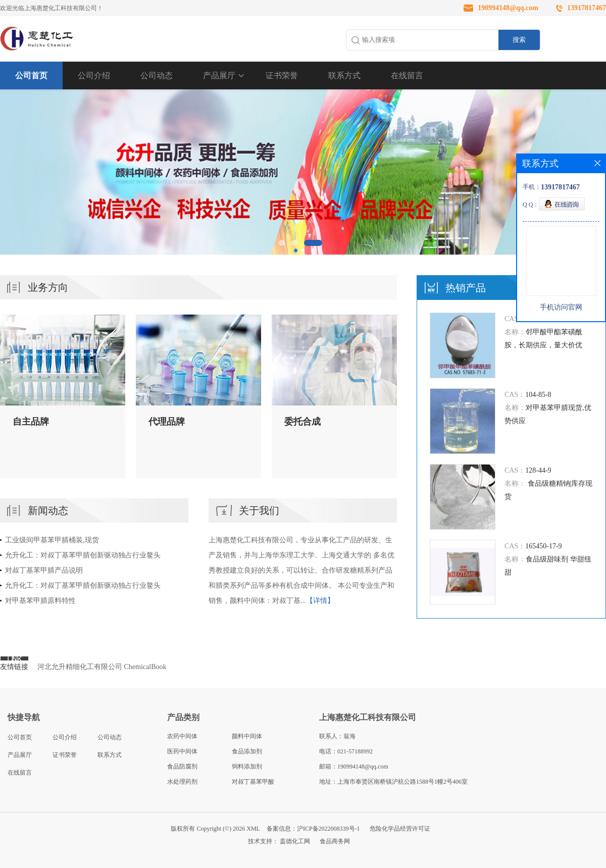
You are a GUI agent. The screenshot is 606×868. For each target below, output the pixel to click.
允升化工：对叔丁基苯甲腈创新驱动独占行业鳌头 (83, 555)
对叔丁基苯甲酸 (253, 782)
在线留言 (407, 75)
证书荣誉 (282, 75)
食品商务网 (335, 841)
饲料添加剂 (247, 767)
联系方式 (344, 75)
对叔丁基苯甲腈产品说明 (44, 570)
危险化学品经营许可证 (400, 829)
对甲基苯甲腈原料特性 (40, 601)
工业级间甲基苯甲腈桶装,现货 (52, 540)
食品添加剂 (247, 751)
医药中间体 (182, 751)
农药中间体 (182, 736)
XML (253, 829)
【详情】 (320, 601)
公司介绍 (94, 75)
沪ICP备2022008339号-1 (329, 829)
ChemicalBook (145, 667)
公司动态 (157, 75)
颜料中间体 (247, 736)
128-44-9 (538, 470)
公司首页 (31, 75)
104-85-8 (538, 395)
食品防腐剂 (182, 767)
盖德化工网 (295, 841)
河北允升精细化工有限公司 (80, 667)
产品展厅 (219, 75)
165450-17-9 (543, 546)
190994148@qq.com (508, 8)
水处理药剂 (182, 782)
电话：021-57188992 (346, 751)
